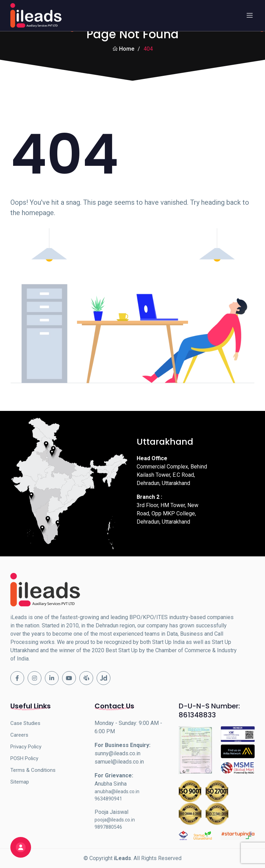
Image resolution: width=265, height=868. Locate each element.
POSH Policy (24, 758)
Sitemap (20, 782)
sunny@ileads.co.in (117, 753)
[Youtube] (69, 678)
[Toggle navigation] (249, 16)
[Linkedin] (52, 678)
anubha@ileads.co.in (117, 791)
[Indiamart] (86, 678)
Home (123, 49)
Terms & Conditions (33, 770)
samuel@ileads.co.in (119, 762)
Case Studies (25, 723)
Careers (19, 735)
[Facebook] (17, 678)
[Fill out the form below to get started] (21, 847)
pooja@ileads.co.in (115, 820)
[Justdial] (104, 678)
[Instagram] (35, 678)
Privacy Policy (26, 747)
